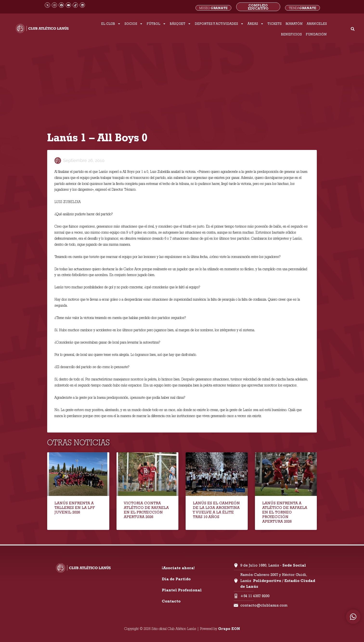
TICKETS (275, 24)
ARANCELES (317, 24)
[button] (353, 29)
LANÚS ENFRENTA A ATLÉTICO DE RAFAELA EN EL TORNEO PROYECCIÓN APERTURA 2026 (285, 512)
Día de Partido (176, 579)
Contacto (171, 601)
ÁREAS (256, 24)
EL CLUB (111, 24)
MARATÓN (294, 24)
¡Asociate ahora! (178, 568)
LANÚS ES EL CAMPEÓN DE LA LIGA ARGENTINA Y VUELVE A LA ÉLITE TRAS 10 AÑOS (216, 510)
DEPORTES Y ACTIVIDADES (219, 24)
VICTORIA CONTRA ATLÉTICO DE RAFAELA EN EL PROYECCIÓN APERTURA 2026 (146, 510)
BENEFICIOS (291, 34)
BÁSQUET (180, 24)
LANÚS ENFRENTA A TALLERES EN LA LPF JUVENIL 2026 (75, 508)
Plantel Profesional (182, 590)
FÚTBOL (156, 24)
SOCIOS (134, 24)
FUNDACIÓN (316, 34)
